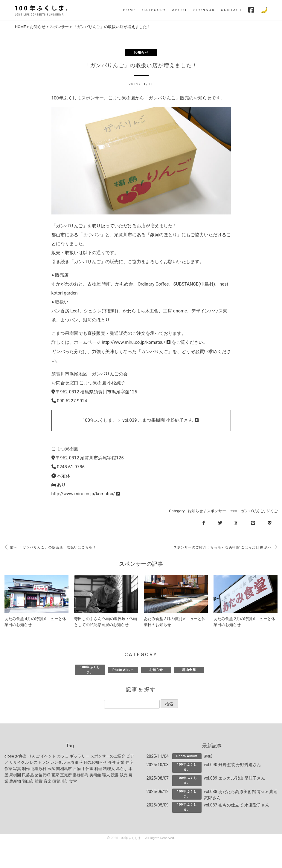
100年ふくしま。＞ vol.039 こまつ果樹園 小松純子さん (141, 420)
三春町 (73, 763)
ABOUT (180, 10)
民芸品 (28, 775)
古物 (77, 769)
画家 (55, 775)
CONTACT (232, 10)
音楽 (48, 782)
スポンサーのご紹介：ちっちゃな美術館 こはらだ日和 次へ (225, 547)
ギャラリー (79, 756)
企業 (121, 763)
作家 (8, 769)
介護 (112, 763)
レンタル (58, 763)
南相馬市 (64, 769)
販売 (124, 775)
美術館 (95, 775)
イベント (48, 756)
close (9, 756)
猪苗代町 (42, 775)
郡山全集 (189, 670)
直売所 (66, 775)
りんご (272, 511)
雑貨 (39, 782)
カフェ (63, 756)
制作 (26, 769)
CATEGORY (154, 10)
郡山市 (28, 782)
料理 (98, 769)
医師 (51, 769)
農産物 (15, 782)
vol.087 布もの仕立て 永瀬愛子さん (237, 805)
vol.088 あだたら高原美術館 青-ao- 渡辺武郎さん (239, 795)
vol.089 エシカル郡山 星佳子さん (235, 778)
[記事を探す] (132, 704)
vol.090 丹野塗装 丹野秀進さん (233, 765)
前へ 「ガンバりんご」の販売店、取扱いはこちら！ (50, 547)
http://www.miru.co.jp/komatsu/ (136, 342)
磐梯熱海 (81, 775)
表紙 (208, 757)
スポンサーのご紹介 (108, 756)
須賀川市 (60, 782)
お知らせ (38, 27)
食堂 (73, 782)
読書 (115, 775)
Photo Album (123, 670)
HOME (130, 10)
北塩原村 (39, 769)
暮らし (122, 769)
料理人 (109, 769)
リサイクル (19, 763)
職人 (106, 775)
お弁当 (21, 756)
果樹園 (15, 775)
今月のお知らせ (93, 763)
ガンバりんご (252, 511)
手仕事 (87, 769)
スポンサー (59, 27)
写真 (17, 769)
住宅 (129, 763)
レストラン (40, 763)
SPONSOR (204, 10)
